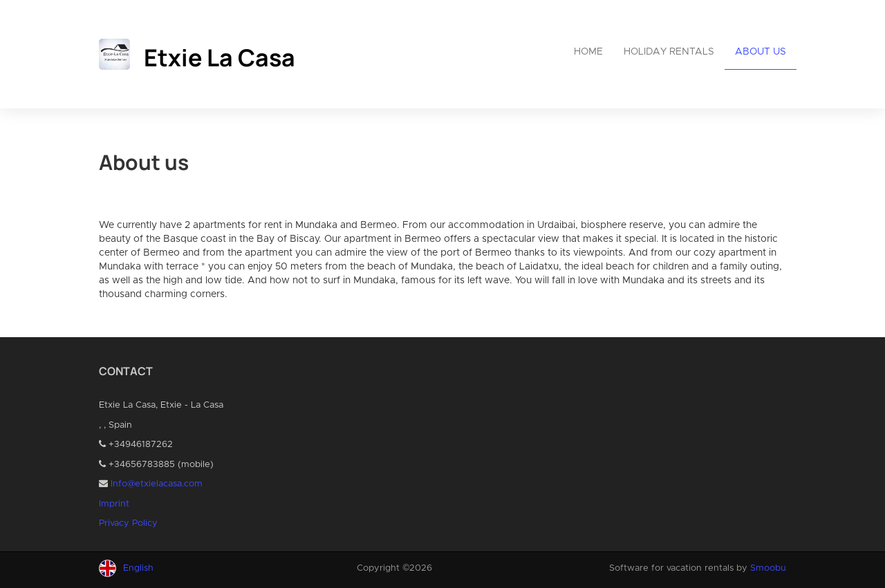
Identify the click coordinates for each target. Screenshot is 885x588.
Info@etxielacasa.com (157, 484)
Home (588, 52)
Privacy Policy (128, 523)
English (138, 568)
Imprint (114, 504)
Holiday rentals (669, 52)
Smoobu (768, 568)
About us (761, 52)
